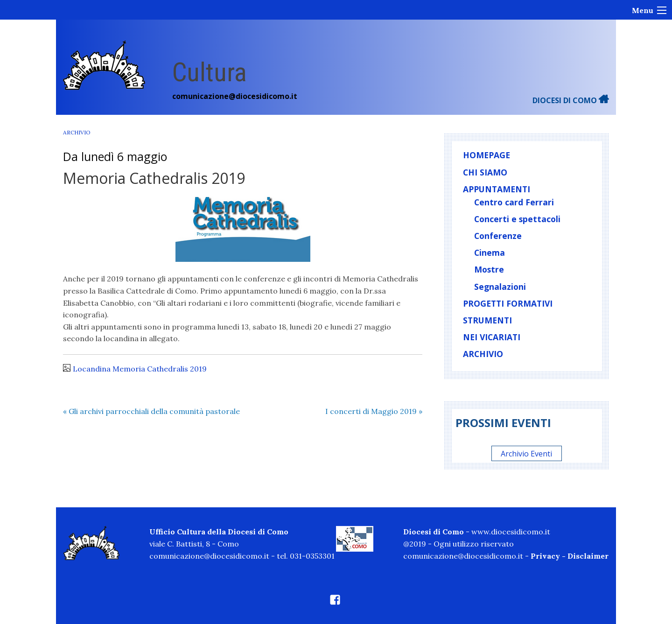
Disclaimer (588, 556)
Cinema (490, 252)
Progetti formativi (508, 303)
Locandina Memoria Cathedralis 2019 (140, 369)
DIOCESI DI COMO (571, 100)
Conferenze (498, 236)
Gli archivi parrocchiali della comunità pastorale (151, 411)
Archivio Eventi (526, 453)
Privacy (545, 556)
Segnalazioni (500, 287)
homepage (486, 155)
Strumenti (487, 320)
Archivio (77, 132)
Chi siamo (485, 172)
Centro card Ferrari (514, 202)
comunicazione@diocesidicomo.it (235, 96)
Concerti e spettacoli (517, 219)
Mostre (489, 269)
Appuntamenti (497, 189)
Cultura (210, 72)
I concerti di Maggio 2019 (374, 411)
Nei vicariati (492, 337)
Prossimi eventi (503, 423)
